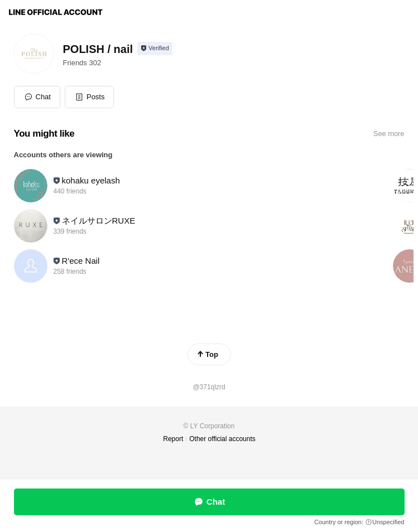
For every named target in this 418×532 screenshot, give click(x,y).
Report (173, 439)
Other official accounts (222, 439)
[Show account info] (155, 49)
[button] (90, 97)
